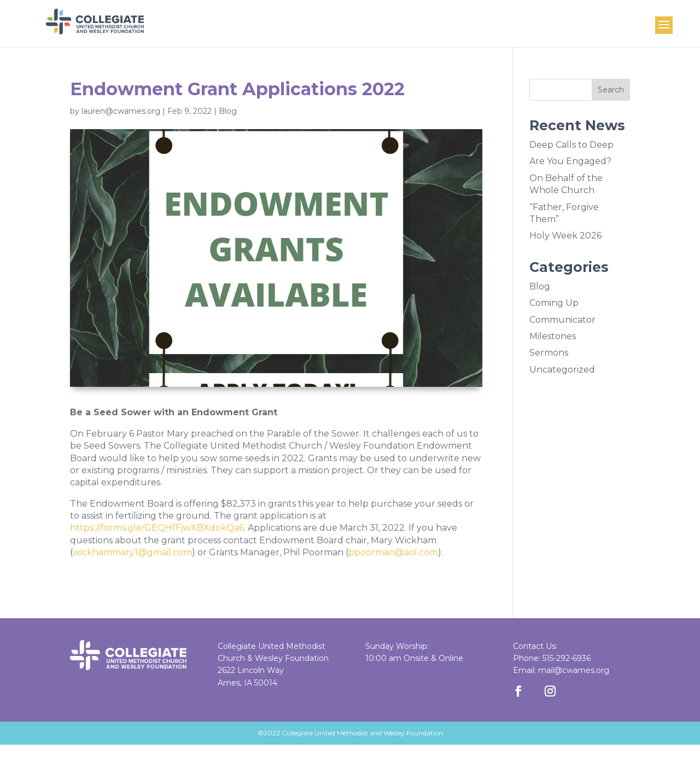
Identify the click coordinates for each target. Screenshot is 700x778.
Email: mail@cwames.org (561, 670)
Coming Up (554, 303)
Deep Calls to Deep (571, 145)
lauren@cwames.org (121, 111)
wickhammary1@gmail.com (132, 552)
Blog (228, 111)
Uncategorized (562, 370)
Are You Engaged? (570, 161)
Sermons (549, 353)
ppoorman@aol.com (393, 552)
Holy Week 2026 (565, 236)
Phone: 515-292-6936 (552, 658)
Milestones (553, 336)
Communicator (562, 320)
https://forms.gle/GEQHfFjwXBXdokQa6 (157, 528)
